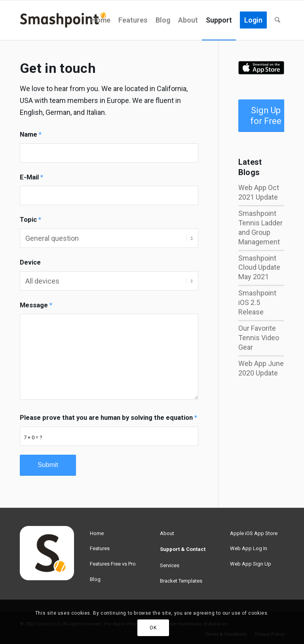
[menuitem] (101, 20)
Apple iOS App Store (254, 533)
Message (36, 305)
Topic (30, 220)
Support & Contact (183, 549)
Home (97, 533)
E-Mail (31, 177)
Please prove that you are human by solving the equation (108, 418)
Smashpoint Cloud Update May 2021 (259, 268)
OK (153, 628)
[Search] (277, 20)
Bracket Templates (181, 581)
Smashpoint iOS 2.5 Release (257, 302)
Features (100, 548)
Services (170, 565)
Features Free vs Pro (113, 564)
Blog (95, 579)
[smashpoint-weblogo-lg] (63, 20)
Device (30, 262)
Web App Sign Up (251, 564)
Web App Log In (249, 548)
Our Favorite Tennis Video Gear (259, 338)
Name (31, 134)
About (167, 533)
